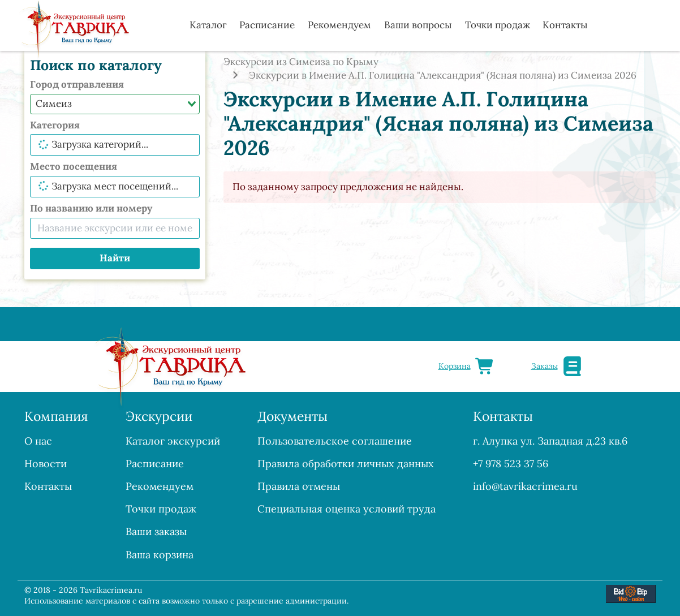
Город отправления (77, 84)
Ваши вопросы (418, 25)
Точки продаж (498, 25)
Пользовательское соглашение (335, 441)
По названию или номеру (91, 208)
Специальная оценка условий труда (347, 509)
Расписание (267, 25)
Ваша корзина (160, 555)
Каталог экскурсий (173, 441)
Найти (115, 258)
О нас (38, 441)
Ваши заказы (156, 531)
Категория (55, 125)
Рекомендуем (339, 25)
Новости (46, 464)
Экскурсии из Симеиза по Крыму (301, 62)
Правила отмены (299, 486)
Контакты (565, 25)
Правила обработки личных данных (346, 464)
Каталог (208, 25)
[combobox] (115, 104)
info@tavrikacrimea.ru (525, 486)
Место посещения (74, 166)
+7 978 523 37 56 (511, 464)
